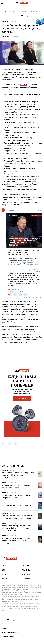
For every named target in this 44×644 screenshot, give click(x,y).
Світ (3, 566)
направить (26, 329)
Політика (26, 570)
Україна (13, 22)
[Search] (42, 3)
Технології (27, 574)
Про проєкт (5, 624)
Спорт (4, 579)
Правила (4, 628)
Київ (3, 570)
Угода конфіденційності (10, 632)
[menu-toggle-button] (2, 3)
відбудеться (34, 301)
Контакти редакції (8, 637)
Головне (5, 22)
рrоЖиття (27, 579)
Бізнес (4, 574)
